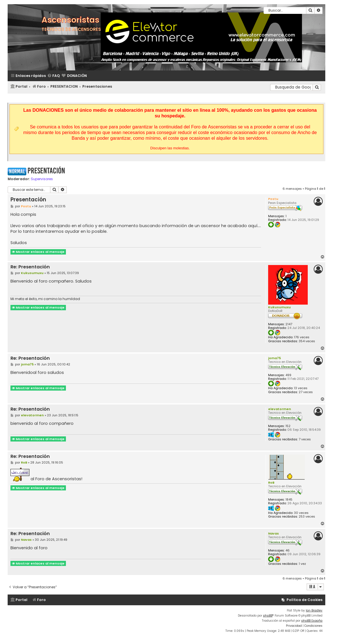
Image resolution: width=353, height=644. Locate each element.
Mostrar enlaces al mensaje (38, 252)
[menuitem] (53, 76)
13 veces (301, 388)
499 (288, 375)
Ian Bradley (314, 610)
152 (288, 426)
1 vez (302, 564)
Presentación (46, 171)
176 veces (302, 337)
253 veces (307, 517)
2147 (289, 324)
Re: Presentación (30, 267)
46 (288, 551)
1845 (289, 500)
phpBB (268, 616)
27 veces (306, 392)
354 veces (307, 341)
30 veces (301, 513)
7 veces (305, 439)
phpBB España (312, 621)
